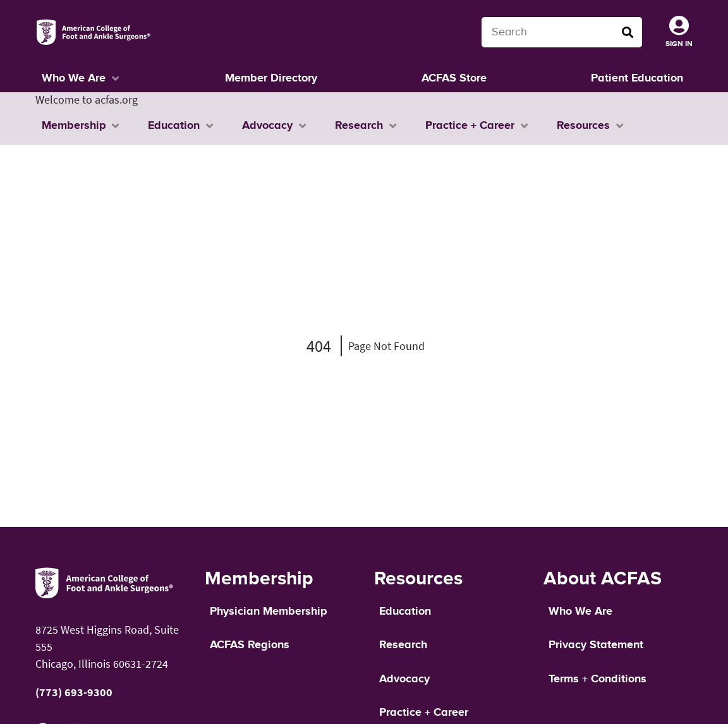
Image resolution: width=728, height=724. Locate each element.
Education (405, 612)
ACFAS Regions (250, 645)
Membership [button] (74, 126)
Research (403, 645)
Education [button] (174, 126)
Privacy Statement (596, 645)
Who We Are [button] (74, 78)
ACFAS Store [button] (454, 78)
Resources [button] (583, 126)
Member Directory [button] (271, 78)
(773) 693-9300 (74, 692)
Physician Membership (268, 612)
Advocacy (404, 679)
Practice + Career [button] (470, 126)
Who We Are (580, 612)
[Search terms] (562, 32)
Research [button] (359, 126)
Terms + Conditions (598, 679)
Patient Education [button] (637, 78)
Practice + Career (424, 713)
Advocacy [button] (267, 126)
